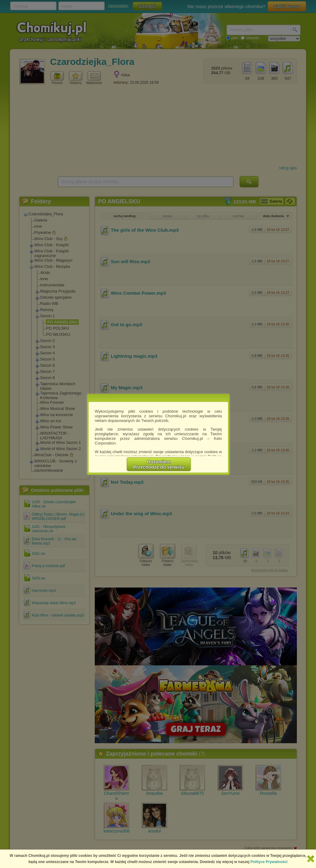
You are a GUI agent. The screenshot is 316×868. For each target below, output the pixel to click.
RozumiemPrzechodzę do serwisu (159, 464)
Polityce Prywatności (269, 862)
